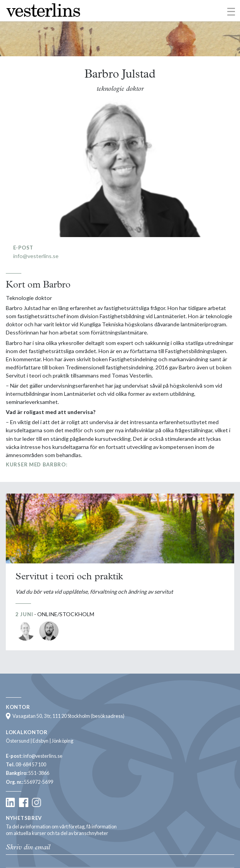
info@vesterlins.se (36, 256)
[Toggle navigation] (231, 11)
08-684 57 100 (31, 765)
